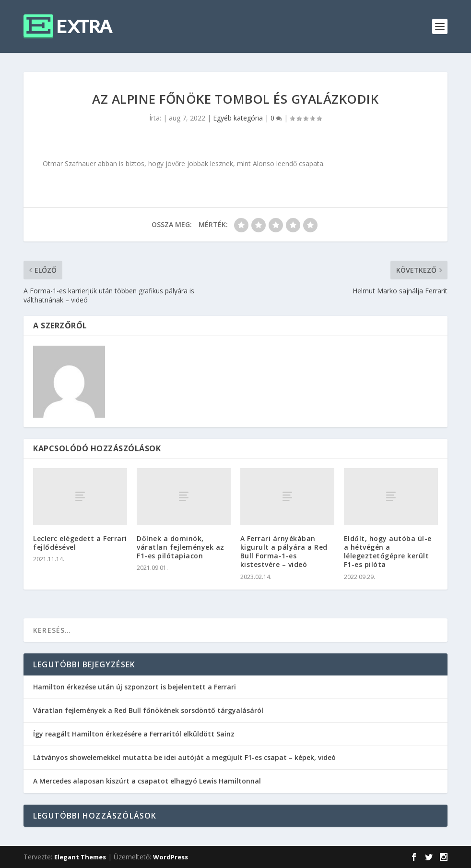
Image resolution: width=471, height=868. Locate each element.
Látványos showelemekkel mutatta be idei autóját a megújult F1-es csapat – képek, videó (184, 757)
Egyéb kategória (238, 118)
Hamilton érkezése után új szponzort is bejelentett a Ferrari (135, 687)
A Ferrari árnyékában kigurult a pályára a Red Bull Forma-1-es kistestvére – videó (284, 552)
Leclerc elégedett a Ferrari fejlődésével (80, 543)
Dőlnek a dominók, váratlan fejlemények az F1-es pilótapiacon (181, 547)
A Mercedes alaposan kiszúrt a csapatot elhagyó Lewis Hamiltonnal (147, 781)
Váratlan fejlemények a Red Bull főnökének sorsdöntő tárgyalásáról (148, 710)
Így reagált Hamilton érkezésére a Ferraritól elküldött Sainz (134, 734)
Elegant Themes (80, 857)
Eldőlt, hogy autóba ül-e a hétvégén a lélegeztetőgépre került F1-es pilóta (388, 552)
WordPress (171, 857)
